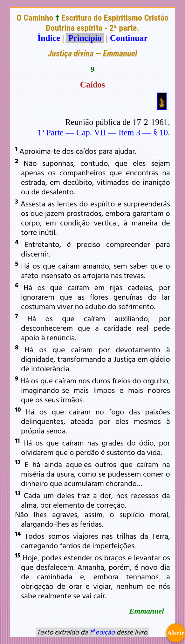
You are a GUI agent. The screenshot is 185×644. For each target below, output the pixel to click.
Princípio (85, 38)
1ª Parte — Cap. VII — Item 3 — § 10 (103, 133)
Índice (49, 38)
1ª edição (102, 632)
